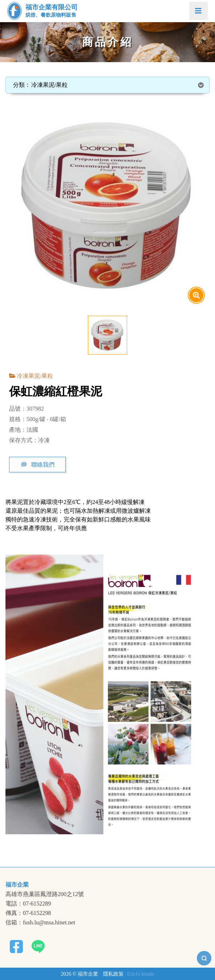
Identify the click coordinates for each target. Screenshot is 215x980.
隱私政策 (113, 974)
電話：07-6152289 (28, 904)
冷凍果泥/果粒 (35, 376)
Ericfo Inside (141, 974)
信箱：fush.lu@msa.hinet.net (40, 923)
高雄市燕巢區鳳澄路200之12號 (45, 894)
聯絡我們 (43, 465)
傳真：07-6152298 (28, 913)
